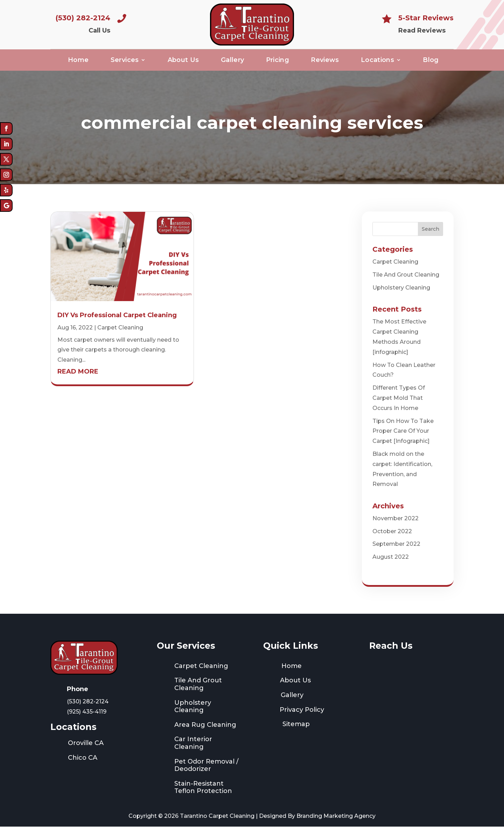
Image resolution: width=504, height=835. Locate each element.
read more (78, 380)
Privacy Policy (302, 718)
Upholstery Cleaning (401, 296)
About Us (183, 62)
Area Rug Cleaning (205, 733)
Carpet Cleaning (120, 336)
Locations (377, 62)
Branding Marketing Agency (336, 825)
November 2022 (395, 527)
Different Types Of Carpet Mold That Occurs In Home (399, 407)
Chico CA (83, 766)
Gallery (233, 62)
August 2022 (391, 566)
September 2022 (396, 553)
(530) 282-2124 (83, 18)
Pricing (278, 62)
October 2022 (392, 540)
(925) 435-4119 (87, 720)
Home (78, 62)
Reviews (325, 62)
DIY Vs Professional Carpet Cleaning (117, 324)
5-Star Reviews (426, 18)
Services (125, 62)
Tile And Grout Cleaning (406, 283)
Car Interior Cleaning (193, 752)
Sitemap (296, 733)
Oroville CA (86, 752)
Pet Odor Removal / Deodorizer (206, 774)
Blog (431, 62)
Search (430, 237)
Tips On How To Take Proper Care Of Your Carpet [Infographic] (403, 440)
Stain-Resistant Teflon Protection (203, 796)
